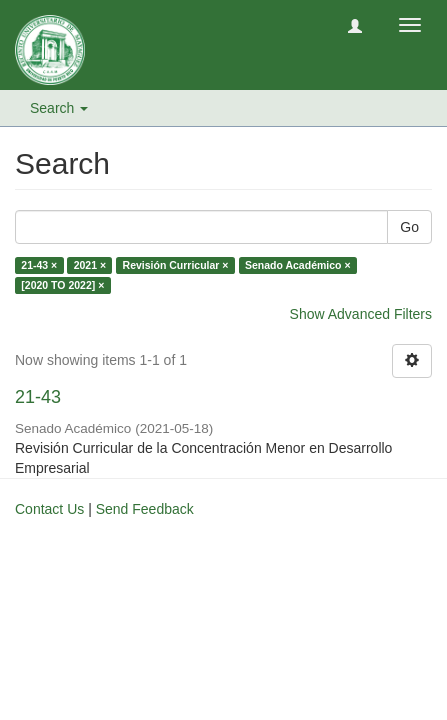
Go (409, 227)
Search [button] (59, 108)
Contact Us (49, 509)
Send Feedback (145, 509)
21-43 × (39, 265)
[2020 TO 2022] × (62, 285)
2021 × (90, 265)
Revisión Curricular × (176, 265)
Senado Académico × (298, 265)
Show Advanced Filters (361, 314)
